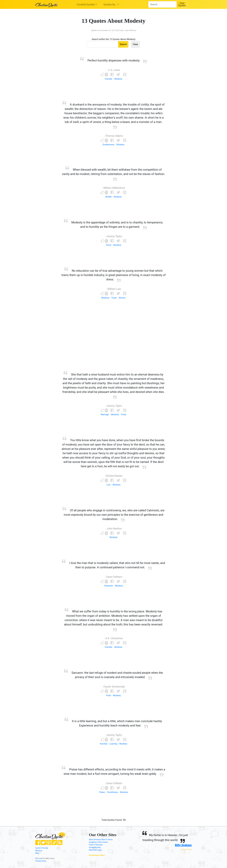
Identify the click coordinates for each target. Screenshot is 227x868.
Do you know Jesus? (97, 855)
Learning (113, 744)
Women (122, 298)
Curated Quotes (86, 4)
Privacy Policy (41, 861)
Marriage (105, 415)
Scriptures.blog (95, 847)
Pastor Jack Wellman (127, 30)
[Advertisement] (113, 341)
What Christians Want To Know (101, 840)
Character (109, 586)
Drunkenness (109, 145)
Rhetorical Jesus (95, 850)
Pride (108, 695)
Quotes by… (110, 4)
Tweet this (186, 849)
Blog (37, 853)
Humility (109, 79)
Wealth (109, 197)
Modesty (118, 79)
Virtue (109, 245)
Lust (109, 485)
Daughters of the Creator (98, 842)
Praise (102, 792)
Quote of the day (42, 848)
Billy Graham (183, 845)
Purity (124, 415)
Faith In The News (96, 845)
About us (39, 851)
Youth (114, 298)
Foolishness (112, 792)
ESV (37, 858)
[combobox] (162, 4)
